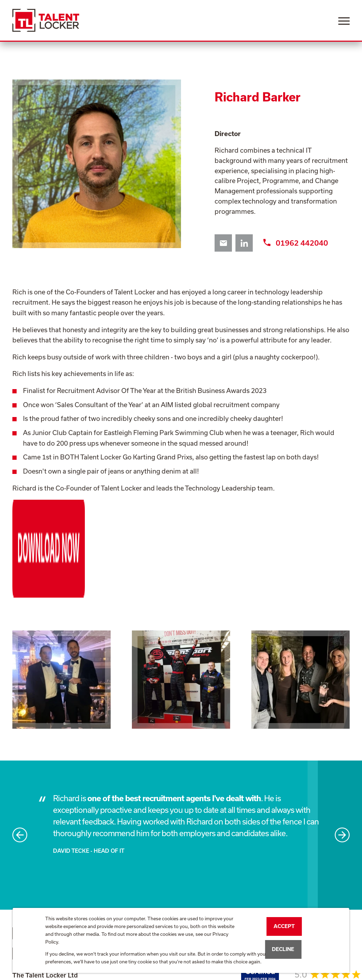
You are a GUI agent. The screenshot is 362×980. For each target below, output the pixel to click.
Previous (20, 754)
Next (342, 754)
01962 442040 (296, 243)
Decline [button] (283, 949)
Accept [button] (284, 926)
